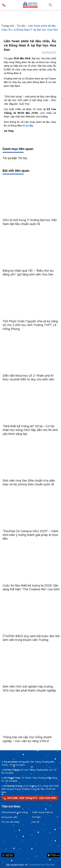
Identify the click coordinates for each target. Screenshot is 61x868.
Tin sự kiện (10, 158)
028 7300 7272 (28, 798)
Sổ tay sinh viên (9, 817)
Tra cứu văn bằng (10, 822)
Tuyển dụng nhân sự (42, 812)
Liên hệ (35, 822)
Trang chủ (8, 26)
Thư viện (36, 817)
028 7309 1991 (48, 798)
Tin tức (21, 26)
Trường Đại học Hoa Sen (41, 865)
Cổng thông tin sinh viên (14, 812)
